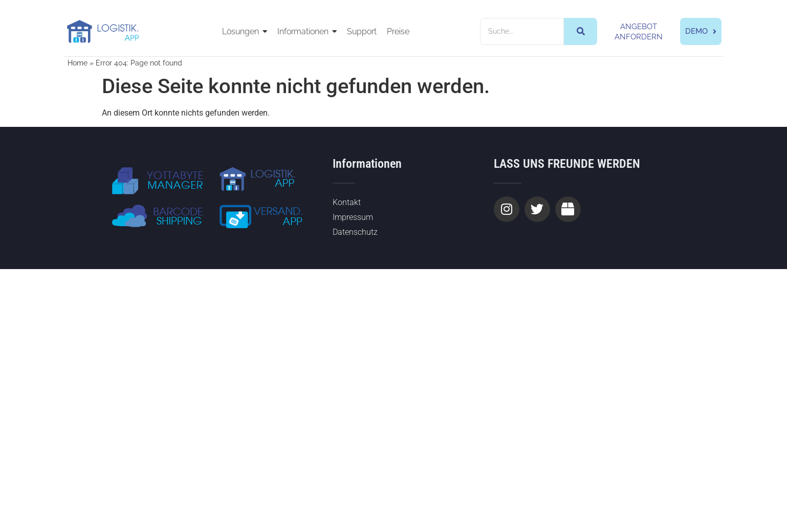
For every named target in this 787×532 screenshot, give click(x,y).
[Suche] (522, 31)
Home (78, 63)
